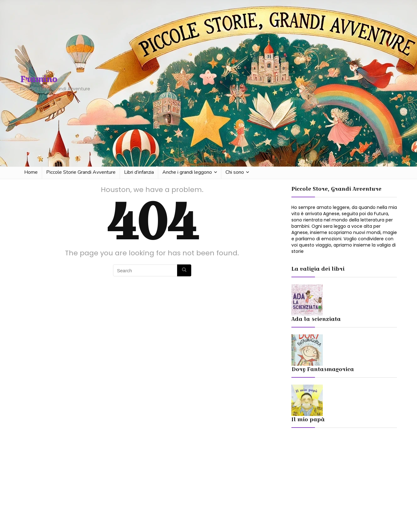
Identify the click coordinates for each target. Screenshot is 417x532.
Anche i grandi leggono (187, 172)
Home (31, 172)
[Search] (184, 270)
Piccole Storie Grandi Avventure (81, 172)
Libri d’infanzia (139, 172)
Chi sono (235, 172)
